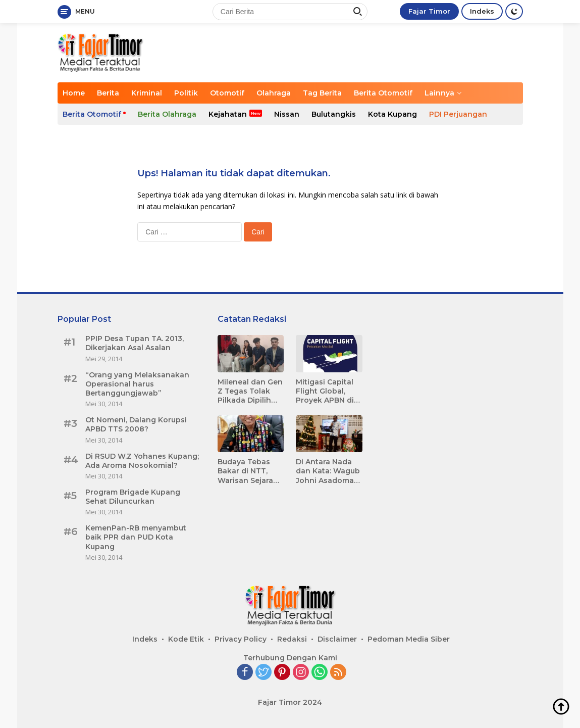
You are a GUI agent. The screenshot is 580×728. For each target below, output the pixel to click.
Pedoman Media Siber (409, 639)
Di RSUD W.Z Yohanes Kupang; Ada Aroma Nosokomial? (142, 461)
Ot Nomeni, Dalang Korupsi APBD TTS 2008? (136, 424)
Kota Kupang (392, 114)
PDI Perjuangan (458, 114)
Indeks (482, 11)
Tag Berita (322, 93)
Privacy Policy (241, 639)
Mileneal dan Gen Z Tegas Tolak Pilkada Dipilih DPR (250, 391)
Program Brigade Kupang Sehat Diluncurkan (133, 497)
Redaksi (292, 639)
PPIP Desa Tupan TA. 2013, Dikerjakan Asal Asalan (135, 343)
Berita (108, 93)
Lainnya (439, 93)
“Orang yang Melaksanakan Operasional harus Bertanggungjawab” (137, 384)
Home (74, 93)
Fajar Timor (429, 11)
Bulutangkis (334, 114)
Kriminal (147, 93)
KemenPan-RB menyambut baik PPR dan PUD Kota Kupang (136, 537)
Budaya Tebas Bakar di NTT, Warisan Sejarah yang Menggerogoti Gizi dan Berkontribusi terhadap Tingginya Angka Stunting (250, 471)
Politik (186, 93)
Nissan (287, 114)
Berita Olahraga (167, 114)
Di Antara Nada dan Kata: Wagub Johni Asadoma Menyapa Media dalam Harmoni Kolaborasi (328, 471)
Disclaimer (337, 639)
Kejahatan (228, 114)
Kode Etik (186, 639)
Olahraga (274, 93)
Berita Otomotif (383, 93)
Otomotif (227, 93)
